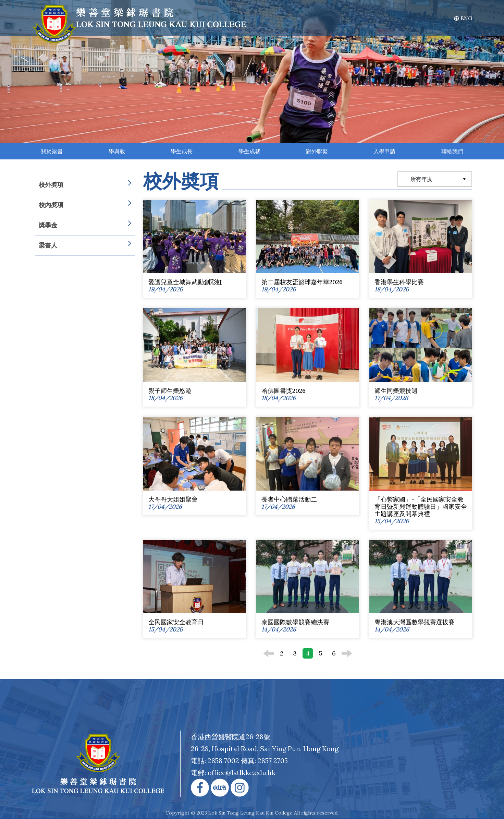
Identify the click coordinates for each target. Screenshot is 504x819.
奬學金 (85, 225)
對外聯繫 (317, 151)
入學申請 (384, 151)
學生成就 (249, 151)
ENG (463, 18)
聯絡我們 (452, 151)
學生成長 (182, 151)
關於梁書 (52, 151)
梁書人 (85, 245)
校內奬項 (85, 205)
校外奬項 (85, 185)
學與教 (117, 151)
